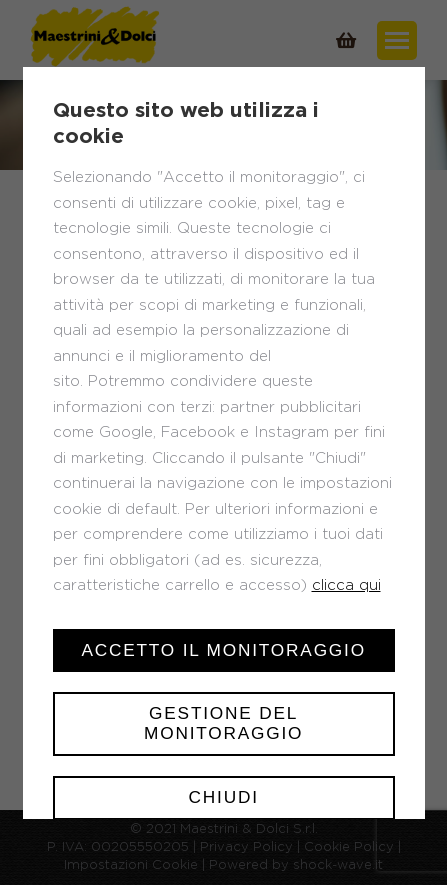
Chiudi (223, 797)
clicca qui (345, 585)
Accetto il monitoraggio (223, 650)
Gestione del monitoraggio (223, 723)
